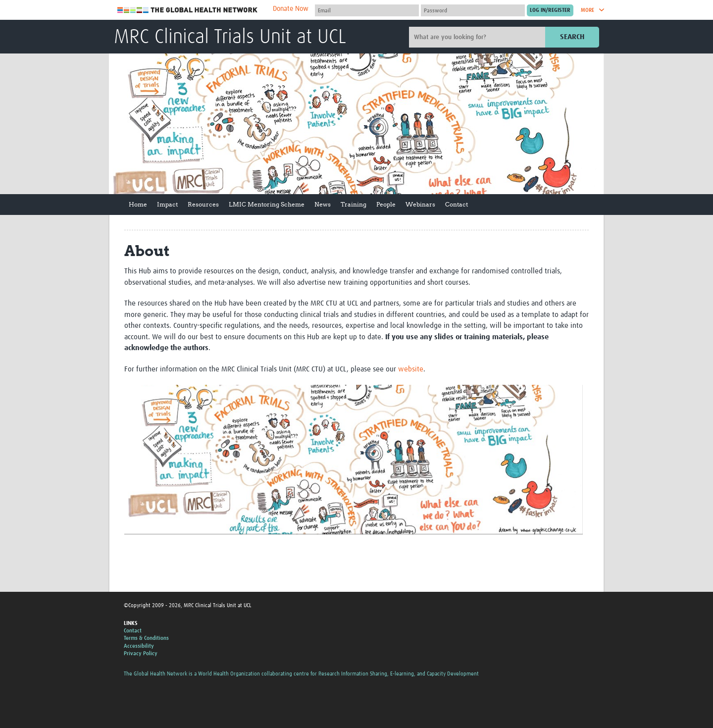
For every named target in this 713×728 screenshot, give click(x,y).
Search (572, 37)
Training (354, 204)
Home (138, 204)
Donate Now (291, 9)
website (411, 369)
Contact (457, 204)
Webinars (420, 204)
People (386, 204)
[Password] (473, 10)
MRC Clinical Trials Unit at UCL (230, 38)
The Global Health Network (188, 10)
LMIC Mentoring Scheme (267, 204)
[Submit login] (550, 10)
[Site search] (478, 37)
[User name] (367, 10)
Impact (167, 204)
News (323, 204)
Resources (203, 204)
